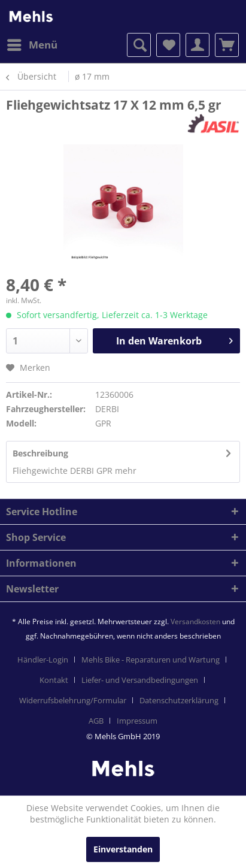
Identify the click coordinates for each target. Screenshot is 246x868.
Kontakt (54, 680)
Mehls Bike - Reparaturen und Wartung (151, 660)
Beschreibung (40, 453)
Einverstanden (123, 849)
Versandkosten (195, 621)
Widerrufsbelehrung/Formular (73, 700)
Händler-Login (43, 660)
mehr (124, 471)
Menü (32, 43)
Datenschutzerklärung (179, 700)
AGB (96, 721)
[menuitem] (32, 45)
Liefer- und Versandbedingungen (140, 680)
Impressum (137, 721)
